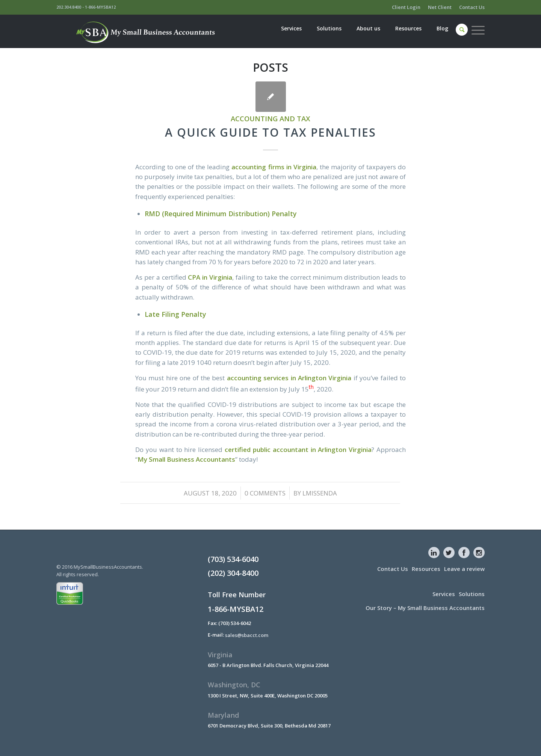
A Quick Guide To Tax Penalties (270, 132)
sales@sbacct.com (247, 635)
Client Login (406, 7)
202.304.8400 (69, 7)
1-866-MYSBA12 (100, 7)
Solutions (472, 594)
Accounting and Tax (270, 118)
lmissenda (320, 493)
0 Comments (265, 493)
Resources (426, 569)
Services (444, 594)
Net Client (440, 7)
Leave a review (464, 569)
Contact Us (472, 7)
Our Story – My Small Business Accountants (425, 608)
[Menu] (476, 30)
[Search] (462, 29)
